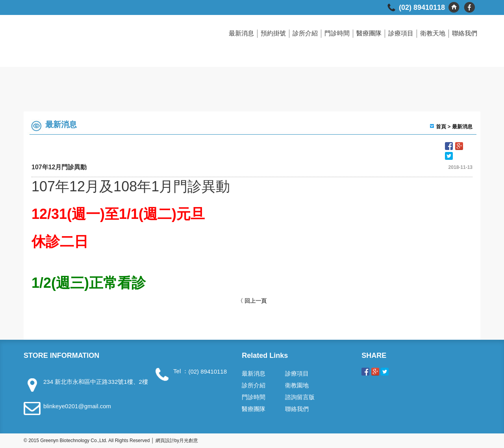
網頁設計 (165, 441)
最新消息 (241, 33)
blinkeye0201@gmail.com (77, 406)
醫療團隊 (369, 33)
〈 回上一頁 (252, 301)
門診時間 (337, 33)
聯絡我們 (465, 33)
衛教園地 (297, 385)
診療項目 (401, 33)
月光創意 (189, 441)
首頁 (441, 127)
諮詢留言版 (300, 397)
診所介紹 (305, 33)
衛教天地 (433, 33)
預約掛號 (273, 33)
